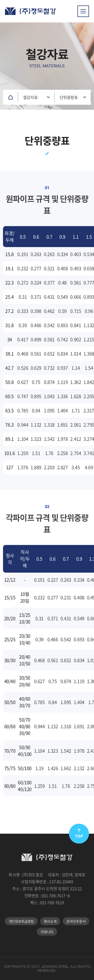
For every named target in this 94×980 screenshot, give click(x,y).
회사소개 (50, 921)
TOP (79, 834)
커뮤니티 (47, 932)
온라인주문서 (76, 921)
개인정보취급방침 (21, 921)
